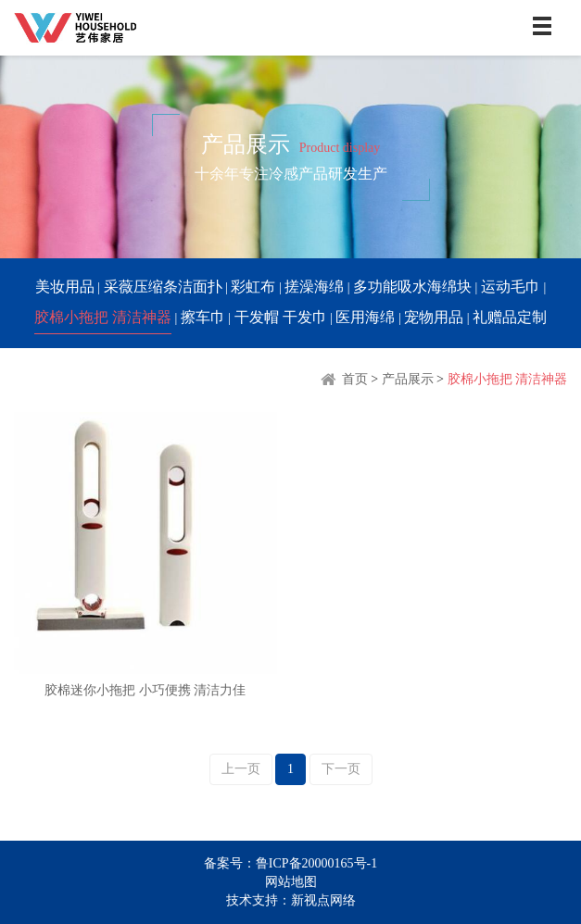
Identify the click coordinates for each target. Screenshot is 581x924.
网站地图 (291, 882)
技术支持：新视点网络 (291, 900)
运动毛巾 (511, 287)
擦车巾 (203, 317)
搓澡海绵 (314, 287)
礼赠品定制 (510, 317)
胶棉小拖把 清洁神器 (103, 317)
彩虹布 (253, 287)
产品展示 (408, 379)
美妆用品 (65, 287)
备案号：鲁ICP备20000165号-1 (290, 863)
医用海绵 (365, 317)
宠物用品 (434, 317)
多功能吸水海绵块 (412, 287)
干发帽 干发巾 (281, 317)
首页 (343, 379)
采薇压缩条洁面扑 (163, 287)
